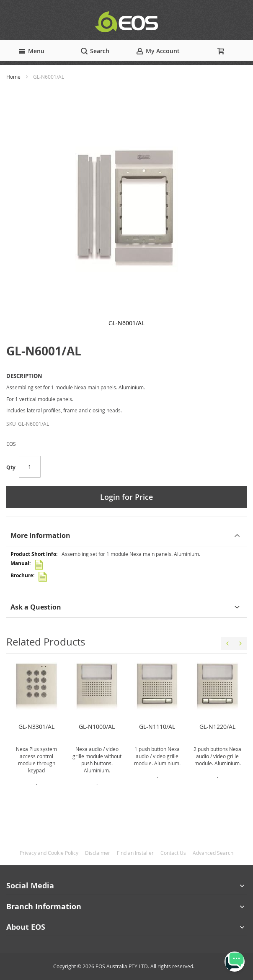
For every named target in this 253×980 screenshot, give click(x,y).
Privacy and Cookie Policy (49, 853)
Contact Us (173, 853)
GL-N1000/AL (97, 727)
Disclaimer (98, 853)
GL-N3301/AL (36, 727)
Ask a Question (36, 607)
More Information (40, 535)
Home (13, 77)
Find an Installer (135, 853)
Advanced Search (213, 853)
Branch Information (44, 907)
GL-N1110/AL (157, 727)
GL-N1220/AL (217, 727)
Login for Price (126, 497)
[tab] (126, 536)
